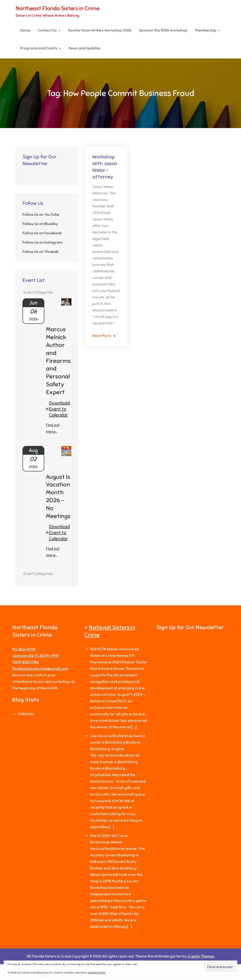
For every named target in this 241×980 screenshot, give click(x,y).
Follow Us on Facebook (42, 233)
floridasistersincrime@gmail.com (40, 669)
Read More (104, 336)
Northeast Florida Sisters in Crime (58, 8)
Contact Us (47, 30)
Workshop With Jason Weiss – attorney (105, 167)
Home (25, 30)
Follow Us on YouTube (41, 215)
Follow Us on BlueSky (40, 224)
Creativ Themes (201, 956)
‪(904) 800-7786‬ (26, 662)
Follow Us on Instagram (42, 242)
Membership (206, 30)
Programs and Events (39, 48)
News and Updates (85, 48)
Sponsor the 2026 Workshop (163, 30)
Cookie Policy (97, 973)
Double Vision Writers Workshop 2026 (100, 30)
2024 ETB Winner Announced (114, 649)
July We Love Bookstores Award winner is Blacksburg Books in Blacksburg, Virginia (117, 742)
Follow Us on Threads (41, 252)
